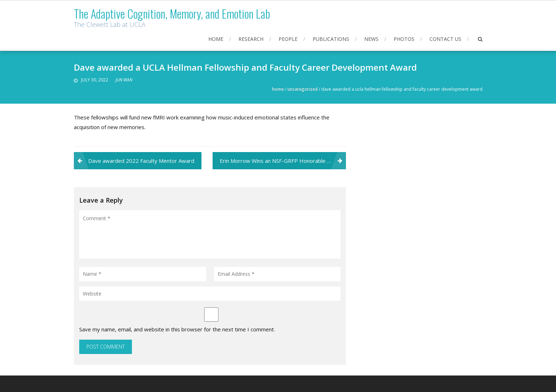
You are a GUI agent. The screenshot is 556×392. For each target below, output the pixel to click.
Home (216, 39)
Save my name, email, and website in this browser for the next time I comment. (177, 329)
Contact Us (445, 39)
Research (251, 39)
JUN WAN (124, 80)
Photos (404, 39)
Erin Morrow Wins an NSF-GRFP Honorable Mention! (283, 161)
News (371, 39)
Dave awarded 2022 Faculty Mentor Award (141, 161)
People (288, 39)
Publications (331, 39)
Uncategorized (303, 89)
